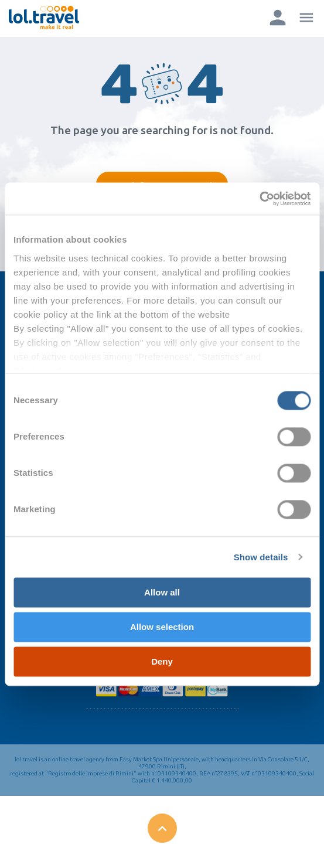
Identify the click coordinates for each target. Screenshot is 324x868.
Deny (162, 661)
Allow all (162, 592)
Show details (261, 557)
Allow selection (162, 627)
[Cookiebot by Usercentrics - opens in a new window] (259, 199)
